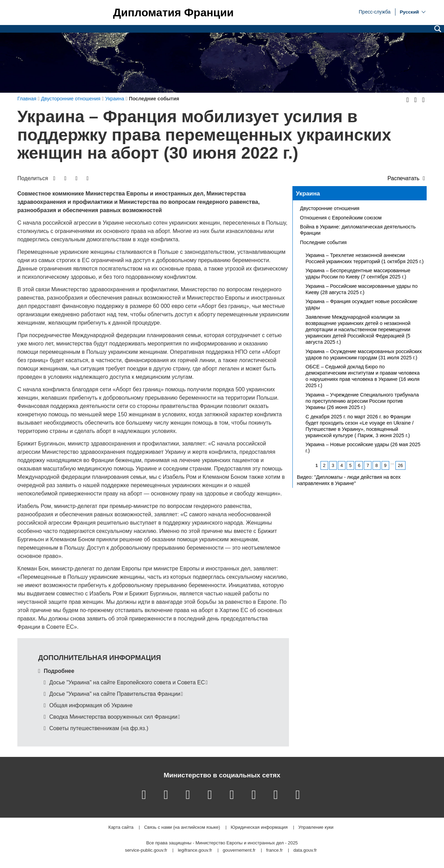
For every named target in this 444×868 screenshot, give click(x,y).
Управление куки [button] (316, 828)
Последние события (323, 242)
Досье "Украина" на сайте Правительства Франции (115, 694)
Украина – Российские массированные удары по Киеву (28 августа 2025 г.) (362, 289)
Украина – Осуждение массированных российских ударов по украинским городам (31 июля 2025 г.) (364, 354)
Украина (308, 193)
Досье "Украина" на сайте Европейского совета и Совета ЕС (127, 682)
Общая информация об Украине (91, 705)
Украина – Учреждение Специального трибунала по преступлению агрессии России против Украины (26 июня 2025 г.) (362, 401)
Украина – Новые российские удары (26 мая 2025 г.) (363, 448)
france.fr (274, 850)
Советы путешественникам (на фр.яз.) (99, 728)
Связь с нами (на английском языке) (182, 828)
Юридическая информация (259, 828)
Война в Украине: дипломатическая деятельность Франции (358, 230)
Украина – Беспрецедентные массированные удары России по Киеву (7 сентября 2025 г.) (358, 274)
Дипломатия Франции (173, 12)
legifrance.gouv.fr (195, 850)
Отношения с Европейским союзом (341, 218)
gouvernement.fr (239, 850)
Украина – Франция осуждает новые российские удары (361, 304)
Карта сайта (121, 828)
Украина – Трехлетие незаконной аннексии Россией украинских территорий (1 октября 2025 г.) (365, 258)
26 (400, 465)
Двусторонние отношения (330, 208)
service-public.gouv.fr (146, 850)
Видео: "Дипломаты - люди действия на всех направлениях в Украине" (349, 480)
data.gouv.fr (305, 850)
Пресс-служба (375, 11)
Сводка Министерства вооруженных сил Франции (113, 717)
